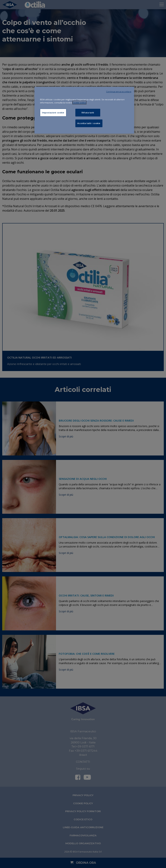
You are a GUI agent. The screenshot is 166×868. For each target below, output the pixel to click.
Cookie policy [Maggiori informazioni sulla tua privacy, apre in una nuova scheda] (79, 103)
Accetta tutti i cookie (89, 123)
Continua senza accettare (119, 92)
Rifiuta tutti (88, 113)
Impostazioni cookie (53, 113)
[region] (84, 110)
